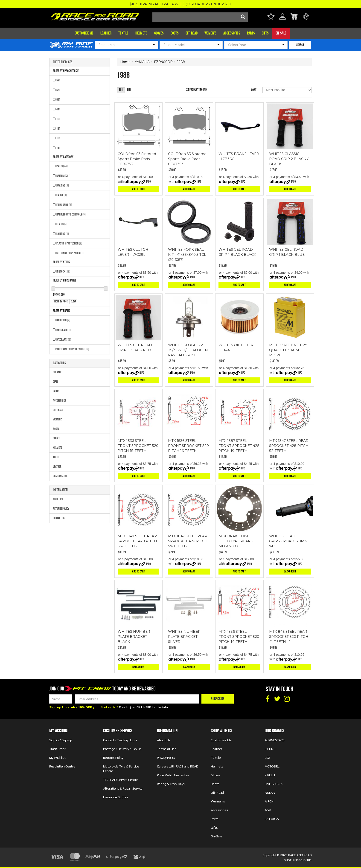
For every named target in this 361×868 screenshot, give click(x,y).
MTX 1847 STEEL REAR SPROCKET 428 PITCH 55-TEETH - (137, 541)
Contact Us (59, 518)
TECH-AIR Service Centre (121, 780)
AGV (268, 810)
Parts (251, 33)
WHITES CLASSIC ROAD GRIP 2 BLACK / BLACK (289, 159)
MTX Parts (64, 340)
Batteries (63, 176)
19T (58, 119)
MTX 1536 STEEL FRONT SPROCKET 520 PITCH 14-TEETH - (239, 637)
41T (58, 109)
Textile (123, 33)
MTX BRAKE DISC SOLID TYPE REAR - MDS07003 (236, 541)
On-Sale (281, 33)
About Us (58, 499)
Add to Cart (138, 189)
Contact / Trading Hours (120, 740)
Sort (254, 90)
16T (58, 129)
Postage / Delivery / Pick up (122, 749)
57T (58, 80)
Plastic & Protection (69, 243)
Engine (62, 195)
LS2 (267, 758)
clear (73, 302)
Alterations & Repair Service (123, 788)
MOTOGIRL (272, 766)
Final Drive (64, 205)
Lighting (63, 234)
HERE (147, 707)
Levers (62, 224)
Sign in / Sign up (61, 740)
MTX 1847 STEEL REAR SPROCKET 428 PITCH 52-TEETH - (289, 446)
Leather (106, 33)
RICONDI (271, 749)
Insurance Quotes (116, 797)
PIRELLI (270, 775)
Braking (63, 185)
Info (148, 182)
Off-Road (192, 33)
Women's (210, 33)
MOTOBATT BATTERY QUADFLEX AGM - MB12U (288, 350)
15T (58, 138)
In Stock (63, 272)
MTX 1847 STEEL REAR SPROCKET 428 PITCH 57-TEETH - (188, 541)
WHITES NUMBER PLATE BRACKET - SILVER (184, 637)
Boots (175, 33)
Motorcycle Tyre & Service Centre (121, 769)
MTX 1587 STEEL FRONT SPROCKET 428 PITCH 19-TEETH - (239, 446)
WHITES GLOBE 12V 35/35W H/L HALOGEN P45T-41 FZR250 (188, 350)
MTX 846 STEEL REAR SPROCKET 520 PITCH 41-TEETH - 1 (289, 637)
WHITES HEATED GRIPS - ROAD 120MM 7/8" (288, 541)
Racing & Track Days (171, 784)
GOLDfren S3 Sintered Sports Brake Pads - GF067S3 (137, 159)
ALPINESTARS (275, 740)
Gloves (159, 33)
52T (58, 100)
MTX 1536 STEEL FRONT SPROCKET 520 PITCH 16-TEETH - (188, 446)
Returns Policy (61, 509)
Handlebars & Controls (71, 214)
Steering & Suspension (70, 253)
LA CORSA (272, 819)
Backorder (290, 571)
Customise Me (84, 33)
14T (58, 148)
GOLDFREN (63, 320)
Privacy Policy (166, 758)
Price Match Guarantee (173, 775)
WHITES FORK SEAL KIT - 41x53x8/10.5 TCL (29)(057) (187, 254)
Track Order (57, 749)
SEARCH (300, 45)
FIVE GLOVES (274, 784)
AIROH (269, 801)
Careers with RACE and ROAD (178, 766)
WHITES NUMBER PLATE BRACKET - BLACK (134, 637)
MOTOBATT (64, 330)
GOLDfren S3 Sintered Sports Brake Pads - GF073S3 (187, 159)
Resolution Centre (62, 766)
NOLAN (270, 793)
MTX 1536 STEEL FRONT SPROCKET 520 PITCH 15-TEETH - (138, 446)
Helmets (141, 33)
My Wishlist (57, 758)
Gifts (265, 33)
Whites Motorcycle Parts (73, 349)
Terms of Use (167, 749)
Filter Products (63, 62)
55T (58, 90)
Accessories (232, 33)
